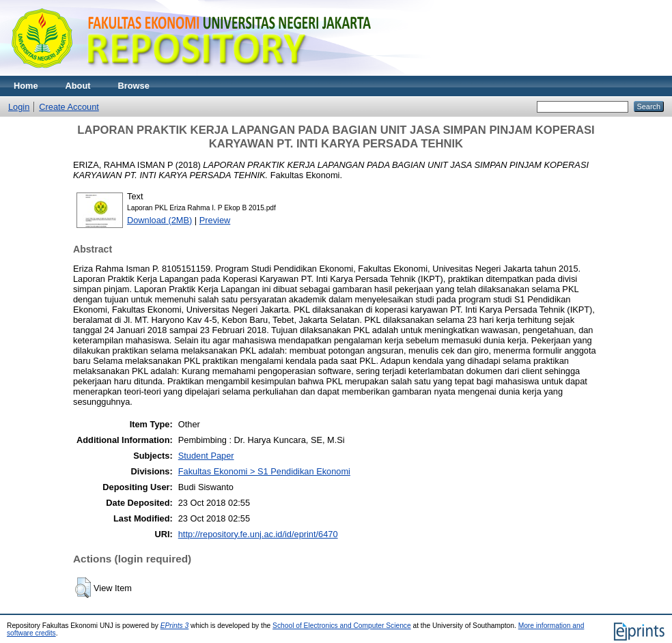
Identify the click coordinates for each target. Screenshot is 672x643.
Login (19, 107)
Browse (134, 86)
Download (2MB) (159, 220)
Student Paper (206, 456)
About (78, 86)
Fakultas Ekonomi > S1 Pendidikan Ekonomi (264, 471)
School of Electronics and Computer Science (342, 626)
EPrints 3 (175, 626)
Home (26, 86)
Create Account (69, 107)
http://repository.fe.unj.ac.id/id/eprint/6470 (258, 534)
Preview (215, 220)
